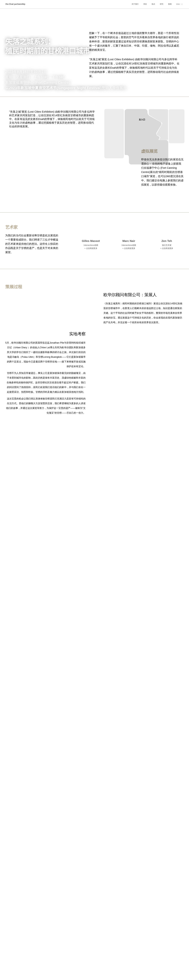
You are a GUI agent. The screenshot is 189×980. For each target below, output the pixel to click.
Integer (17, 976)
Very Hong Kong (46, 976)
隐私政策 (150, 975)
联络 (170, 4)
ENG (178, 4)
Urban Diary (29, 976)
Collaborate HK (65, 976)
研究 (162, 4)
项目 (145, 4)
